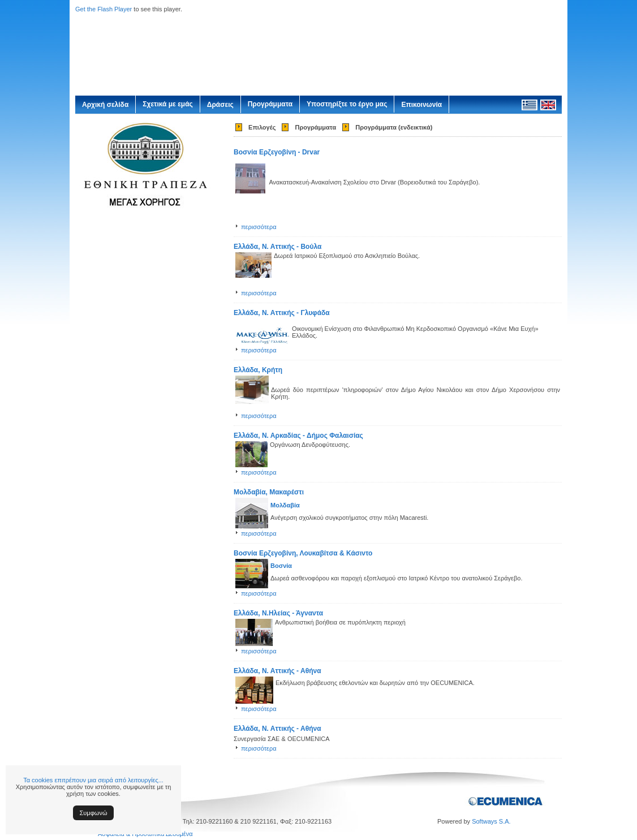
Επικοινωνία (421, 105)
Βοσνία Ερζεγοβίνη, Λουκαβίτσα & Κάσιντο (303, 553)
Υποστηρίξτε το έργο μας (347, 104)
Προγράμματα (270, 104)
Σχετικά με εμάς (168, 104)
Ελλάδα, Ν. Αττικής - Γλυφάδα (282, 313)
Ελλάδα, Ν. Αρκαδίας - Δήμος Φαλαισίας (298, 436)
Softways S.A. (491, 821)
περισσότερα (259, 227)
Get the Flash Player (104, 9)
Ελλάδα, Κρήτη (258, 370)
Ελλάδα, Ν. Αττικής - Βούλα (277, 247)
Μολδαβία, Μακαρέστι (269, 492)
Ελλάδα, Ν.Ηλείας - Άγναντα (278, 613)
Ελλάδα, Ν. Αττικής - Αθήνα (277, 671)
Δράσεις (220, 105)
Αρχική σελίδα (105, 105)
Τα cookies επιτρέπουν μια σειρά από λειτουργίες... (93, 780)
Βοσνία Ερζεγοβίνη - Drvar (277, 152)
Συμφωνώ (94, 813)
